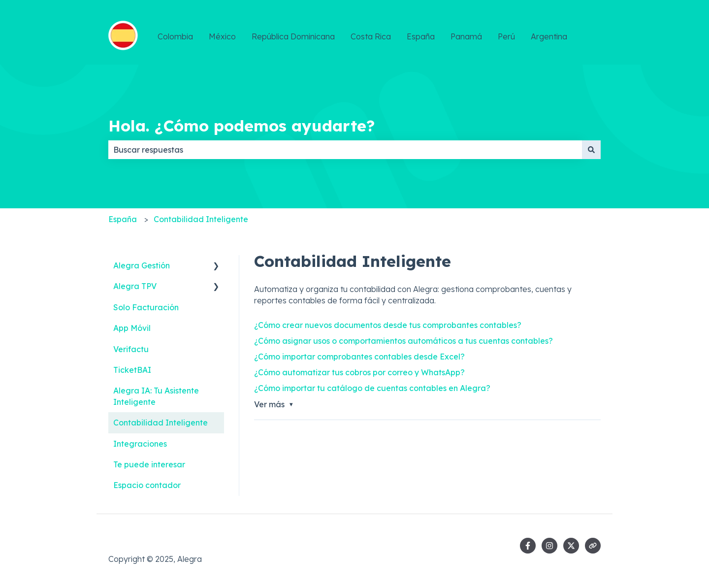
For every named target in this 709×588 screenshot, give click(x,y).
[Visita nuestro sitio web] (593, 546)
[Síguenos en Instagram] (549, 546)
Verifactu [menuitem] (131, 349)
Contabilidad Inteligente (201, 219)
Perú (506, 36)
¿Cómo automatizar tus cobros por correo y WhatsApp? (359, 372)
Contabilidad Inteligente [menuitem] (161, 423)
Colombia (175, 36)
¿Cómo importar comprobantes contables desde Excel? (359, 357)
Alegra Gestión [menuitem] (142, 265)
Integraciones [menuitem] (140, 444)
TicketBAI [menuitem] (132, 370)
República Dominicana (293, 36)
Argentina (549, 36)
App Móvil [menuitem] (132, 328)
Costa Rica (371, 36)
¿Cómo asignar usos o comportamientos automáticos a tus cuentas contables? (403, 341)
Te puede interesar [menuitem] (149, 464)
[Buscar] (591, 150)
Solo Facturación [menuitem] (146, 307)
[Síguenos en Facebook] (528, 546)
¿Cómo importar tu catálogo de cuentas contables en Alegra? (372, 388)
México (222, 36)
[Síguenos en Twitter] (571, 546)
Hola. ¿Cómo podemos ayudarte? (242, 126)
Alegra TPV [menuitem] (135, 286)
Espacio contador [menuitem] (147, 485)
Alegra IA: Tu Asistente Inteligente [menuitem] (156, 396)
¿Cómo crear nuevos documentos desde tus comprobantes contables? (388, 325)
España (421, 36)
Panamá (466, 36)
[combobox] (345, 150)
